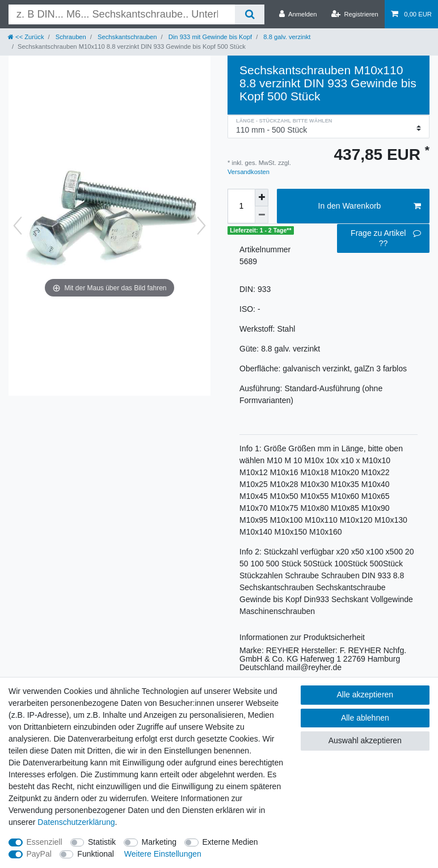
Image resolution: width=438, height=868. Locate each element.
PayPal (39, 854)
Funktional (96, 854)
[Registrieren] (355, 14)
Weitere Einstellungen (163, 854)
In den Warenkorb (370, 206)
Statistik (102, 842)
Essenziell (45, 842)
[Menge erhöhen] (262, 198)
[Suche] (249, 14)
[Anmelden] (298, 14)
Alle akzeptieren (365, 695)
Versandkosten (249, 172)
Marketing (159, 842)
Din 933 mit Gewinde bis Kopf (210, 37)
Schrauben (70, 37)
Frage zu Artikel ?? (386, 238)
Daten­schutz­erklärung (76, 822)
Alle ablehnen (365, 718)
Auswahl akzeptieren (365, 740)
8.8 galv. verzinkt (286, 37)
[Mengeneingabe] (241, 206)
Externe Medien (230, 842)
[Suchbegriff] (122, 14)
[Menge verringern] (262, 215)
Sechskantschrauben (127, 37)
